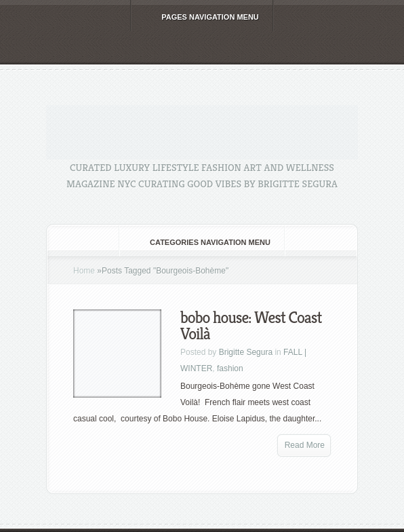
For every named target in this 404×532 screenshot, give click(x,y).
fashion (230, 368)
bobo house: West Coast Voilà (251, 326)
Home (84, 271)
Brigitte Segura (246, 352)
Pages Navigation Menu (201, 17)
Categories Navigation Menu (201, 242)
